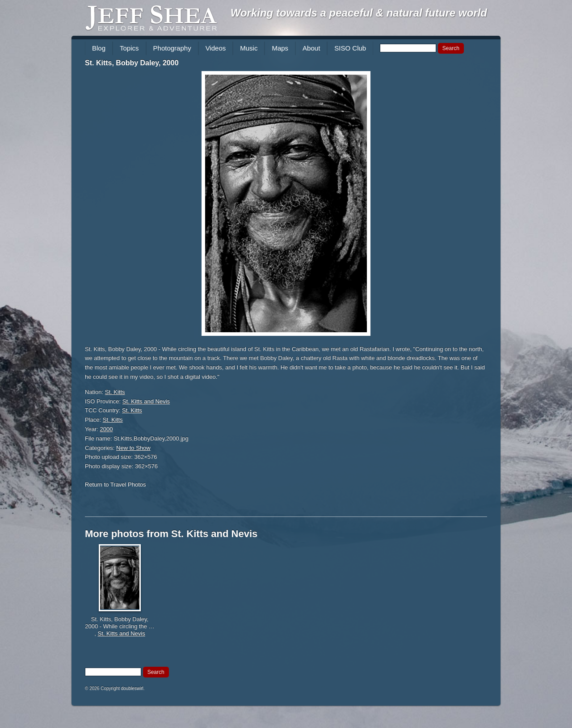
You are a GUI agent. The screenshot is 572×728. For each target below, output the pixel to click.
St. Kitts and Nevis (146, 401)
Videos (216, 48)
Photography (172, 48)
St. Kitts (115, 392)
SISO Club (350, 48)
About (311, 48)
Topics (129, 48)
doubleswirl (132, 688)
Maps (280, 48)
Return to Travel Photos (116, 485)
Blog (99, 48)
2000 (107, 429)
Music (249, 48)
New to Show (133, 448)
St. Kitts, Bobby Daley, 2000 (132, 63)
